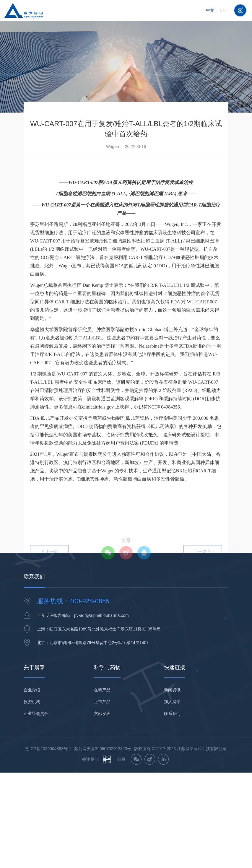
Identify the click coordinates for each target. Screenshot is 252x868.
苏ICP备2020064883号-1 (48, 749)
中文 (210, 10)
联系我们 (172, 713)
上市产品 (102, 702)
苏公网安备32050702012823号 (103, 749)
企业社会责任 (36, 713)
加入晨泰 (172, 702)
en (223, 10)
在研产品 (102, 690)
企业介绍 (32, 690)
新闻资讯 (172, 690)
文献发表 (102, 713)
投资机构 (32, 702)
